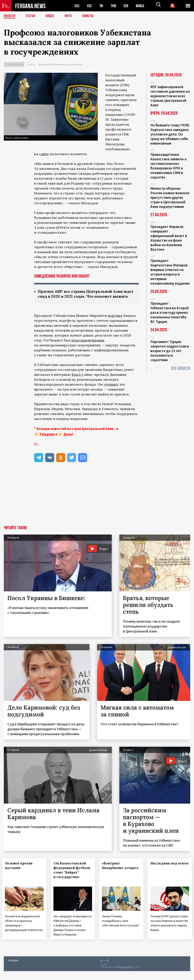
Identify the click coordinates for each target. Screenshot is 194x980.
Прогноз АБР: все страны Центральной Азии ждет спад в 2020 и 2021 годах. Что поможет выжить (82, 297)
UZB (127, 6)
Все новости (181, 368)
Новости (10, 16)
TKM (114, 6)
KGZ (90, 6)
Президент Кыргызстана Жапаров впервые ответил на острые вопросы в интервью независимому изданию (170, 272)
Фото (70, 16)
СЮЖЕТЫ (90, 16)
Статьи (31, 16)
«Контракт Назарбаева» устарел (114, 873)
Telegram (47, 440)
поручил (115, 321)
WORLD (141, 6)
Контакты (13, 969)
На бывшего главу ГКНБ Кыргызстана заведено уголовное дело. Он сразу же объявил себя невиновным (170, 134)
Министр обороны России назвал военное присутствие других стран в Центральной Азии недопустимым (170, 197)
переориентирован (88, 346)
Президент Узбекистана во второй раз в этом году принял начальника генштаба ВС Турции (170, 312)
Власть (31, 65)
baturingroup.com (125, 976)
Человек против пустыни (20, 871)
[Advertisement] (97, 503)
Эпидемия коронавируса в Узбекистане (60, 65)
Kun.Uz (77, 380)
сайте (44, 154)
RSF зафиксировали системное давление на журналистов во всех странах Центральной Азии (170, 96)
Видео (51, 16)
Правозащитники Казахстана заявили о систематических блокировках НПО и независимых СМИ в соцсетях (169, 166)
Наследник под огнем (162, 871)
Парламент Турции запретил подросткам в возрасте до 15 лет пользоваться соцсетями (170, 351)
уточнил (111, 390)
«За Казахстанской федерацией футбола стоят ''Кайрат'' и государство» (71, 878)
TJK (102, 6)
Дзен (68, 440)
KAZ (77, 6)
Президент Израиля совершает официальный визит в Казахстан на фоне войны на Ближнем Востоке (169, 238)
